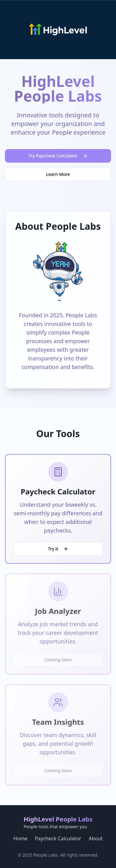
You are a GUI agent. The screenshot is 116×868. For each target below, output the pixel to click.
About (95, 838)
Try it (58, 549)
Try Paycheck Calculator (58, 156)
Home (20, 838)
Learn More (58, 174)
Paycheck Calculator (58, 838)
